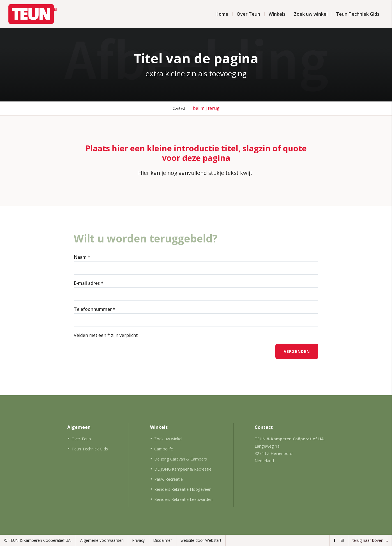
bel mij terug (206, 108)
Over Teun (248, 14)
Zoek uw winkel (311, 14)
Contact (179, 108)
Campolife (164, 449)
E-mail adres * (89, 283)
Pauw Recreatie (169, 479)
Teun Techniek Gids (358, 14)
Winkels (277, 14)
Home (222, 14)
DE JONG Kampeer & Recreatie (183, 469)
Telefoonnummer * (94, 309)
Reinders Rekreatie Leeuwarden (183, 499)
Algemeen (79, 427)
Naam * (82, 257)
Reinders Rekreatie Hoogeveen (183, 489)
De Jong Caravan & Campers (181, 459)
